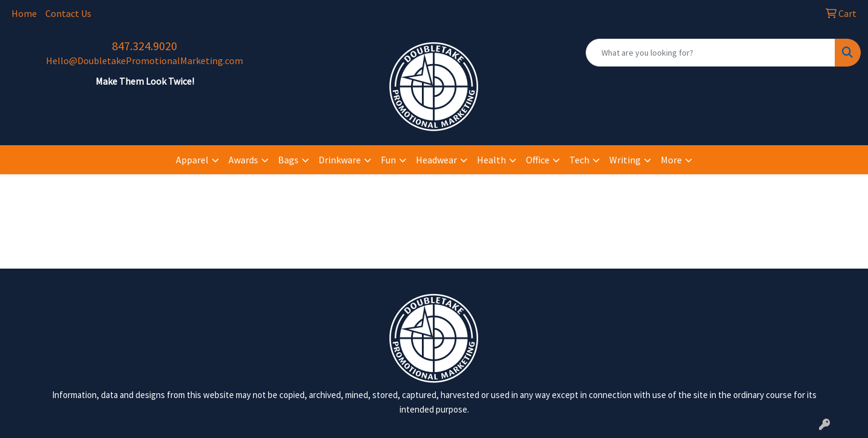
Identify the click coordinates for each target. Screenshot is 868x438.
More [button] (671, 160)
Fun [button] (388, 160)
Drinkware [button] (340, 160)
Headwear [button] (436, 160)
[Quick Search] (711, 53)
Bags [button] (288, 160)
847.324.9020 (144, 46)
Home (24, 13)
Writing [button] (625, 160)
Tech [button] (579, 160)
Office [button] (538, 160)
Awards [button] (243, 160)
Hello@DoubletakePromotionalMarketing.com (144, 60)
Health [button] (491, 160)
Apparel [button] (192, 160)
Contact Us (68, 13)
